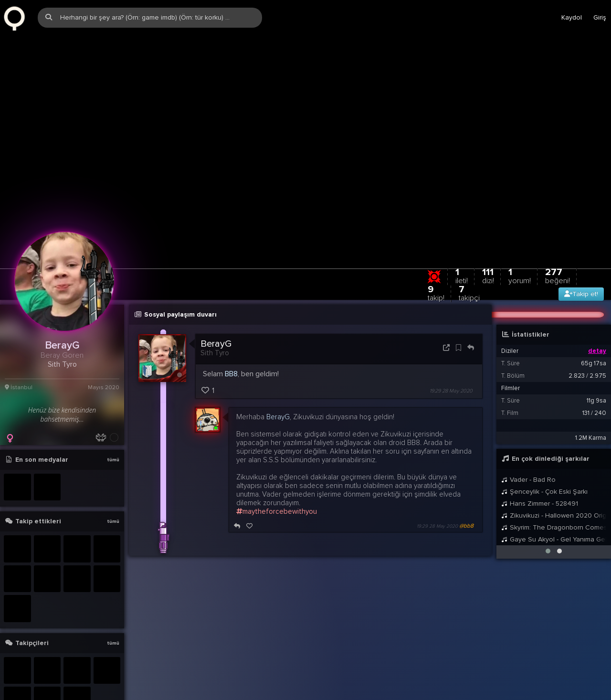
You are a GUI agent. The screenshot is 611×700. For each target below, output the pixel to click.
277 (558, 238)
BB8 (231, 336)
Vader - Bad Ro (528, 441)
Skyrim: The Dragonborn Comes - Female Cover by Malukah (554, 489)
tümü (113, 422)
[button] (548, 513)
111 (488, 238)
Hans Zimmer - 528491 (540, 465)
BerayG (216, 306)
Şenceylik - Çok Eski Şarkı (544, 453)
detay (597, 313)
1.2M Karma (591, 400)
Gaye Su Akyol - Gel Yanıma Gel (554, 501)
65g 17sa (594, 325)
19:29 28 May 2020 (451, 353)
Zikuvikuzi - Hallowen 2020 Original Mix (554, 477)
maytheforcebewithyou (277, 473)
